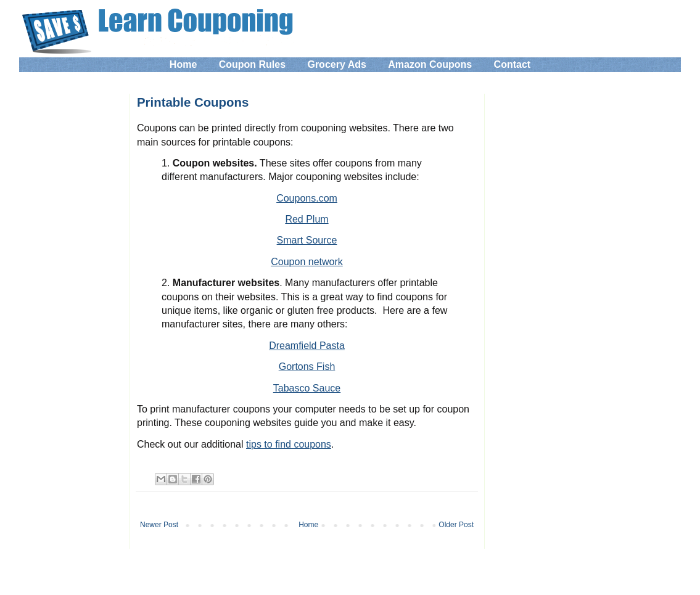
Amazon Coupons (430, 64)
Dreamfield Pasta (307, 346)
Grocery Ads (336, 64)
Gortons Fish (307, 367)
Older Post (456, 525)
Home (183, 64)
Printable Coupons (193, 102)
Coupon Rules (252, 64)
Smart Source (307, 240)
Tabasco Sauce (307, 388)
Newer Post (159, 525)
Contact (513, 64)
